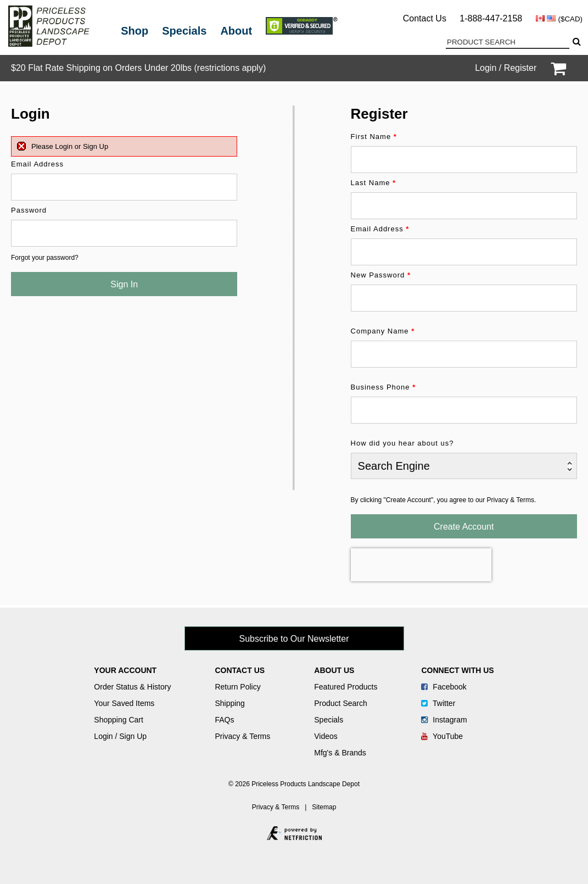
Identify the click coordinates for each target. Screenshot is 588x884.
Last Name (374, 183)
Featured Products (346, 687)
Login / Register (506, 68)
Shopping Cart (119, 720)
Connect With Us (457, 670)
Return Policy (237, 687)
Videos (326, 736)
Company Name (383, 331)
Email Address (37, 164)
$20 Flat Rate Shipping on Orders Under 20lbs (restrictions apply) (138, 68)
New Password (381, 275)
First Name (374, 137)
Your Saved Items (124, 703)
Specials (184, 31)
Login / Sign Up (120, 736)
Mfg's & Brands (340, 753)
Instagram (444, 720)
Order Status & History (132, 687)
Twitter (438, 703)
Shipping (230, 703)
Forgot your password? (45, 258)
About (236, 31)
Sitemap (324, 807)
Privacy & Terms (242, 736)
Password (29, 210)
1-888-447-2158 (491, 18)
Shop (135, 31)
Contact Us (425, 18)
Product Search (341, 703)
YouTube (442, 736)
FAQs (224, 720)
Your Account (125, 670)
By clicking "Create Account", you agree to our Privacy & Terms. (444, 500)
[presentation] (421, 565)
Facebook (444, 687)
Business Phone (383, 387)
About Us (334, 670)
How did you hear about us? (402, 443)
